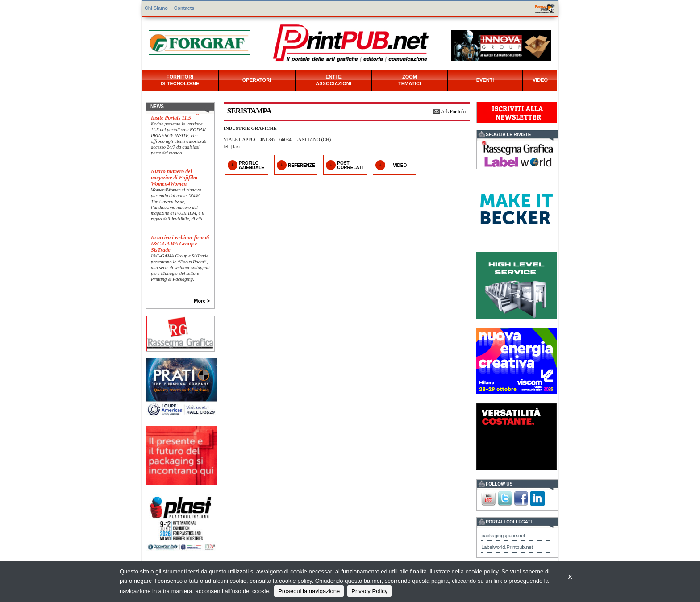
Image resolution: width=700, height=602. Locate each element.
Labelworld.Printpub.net (507, 547)
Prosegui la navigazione (309, 591)
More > (202, 301)
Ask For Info (453, 111)
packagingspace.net (503, 536)
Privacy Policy (369, 591)
